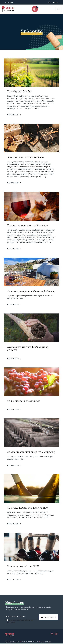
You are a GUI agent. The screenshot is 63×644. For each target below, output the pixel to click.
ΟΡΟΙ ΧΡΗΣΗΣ (46, 642)
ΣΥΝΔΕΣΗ (55, 2)
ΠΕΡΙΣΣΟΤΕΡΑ (14, 115)
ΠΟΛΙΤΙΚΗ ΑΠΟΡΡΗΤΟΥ (30, 642)
